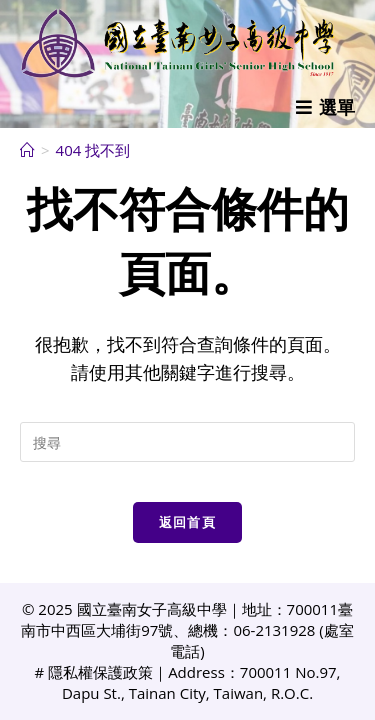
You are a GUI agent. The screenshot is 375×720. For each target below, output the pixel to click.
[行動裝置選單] (325, 107)
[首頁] (27, 150)
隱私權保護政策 (100, 672)
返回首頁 (187, 522)
